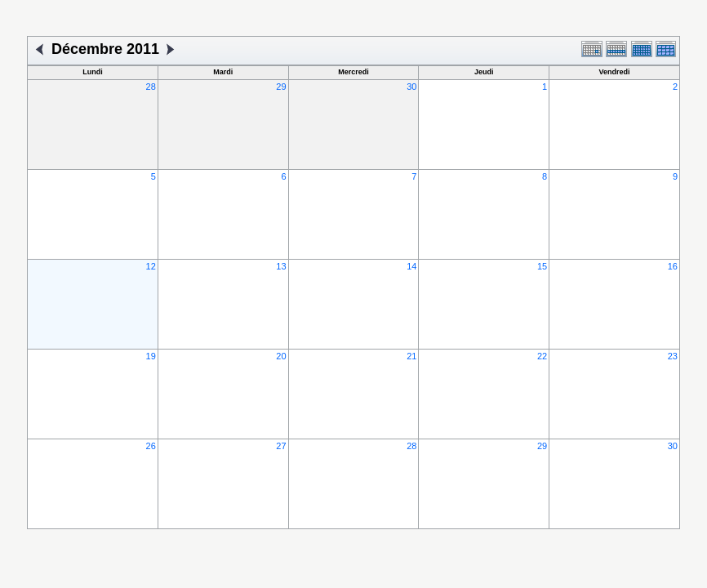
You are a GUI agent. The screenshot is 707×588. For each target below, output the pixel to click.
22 (542, 356)
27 (281, 446)
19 (151, 356)
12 (151, 266)
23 (673, 356)
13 (281, 266)
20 (281, 356)
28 (151, 87)
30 (411, 87)
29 (281, 87)
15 (542, 266)
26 (151, 446)
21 (411, 356)
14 (411, 266)
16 (673, 266)
